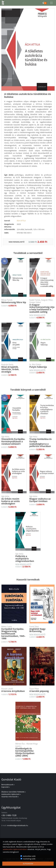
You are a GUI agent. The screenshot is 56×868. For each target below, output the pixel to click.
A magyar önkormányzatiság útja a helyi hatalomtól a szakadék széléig (42, 306)
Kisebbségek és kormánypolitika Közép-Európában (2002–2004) (28, 750)
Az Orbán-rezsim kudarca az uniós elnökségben (14, 500)
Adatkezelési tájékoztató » (11, 794)
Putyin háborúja (42, 366)
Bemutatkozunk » (8, 785)
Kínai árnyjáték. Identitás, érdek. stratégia (14, 368)
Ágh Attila (21, 221)
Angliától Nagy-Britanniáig (42, 629)
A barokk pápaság (42, 690)
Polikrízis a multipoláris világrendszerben (28, 558)
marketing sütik (29, 859)
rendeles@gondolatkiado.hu (17, 825)
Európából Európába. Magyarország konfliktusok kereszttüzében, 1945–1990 (14, 633)
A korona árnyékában (14, 690)
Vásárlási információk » (10, 797)
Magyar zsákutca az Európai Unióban (42, 499)
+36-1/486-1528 (9, 815)
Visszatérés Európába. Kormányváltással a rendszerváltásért (14, 440)
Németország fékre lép (14, 301)
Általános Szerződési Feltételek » (14, 792)
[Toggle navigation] (51, 3)
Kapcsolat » (6, 787)
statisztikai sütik (29, 856)
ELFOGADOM (28, 864)
